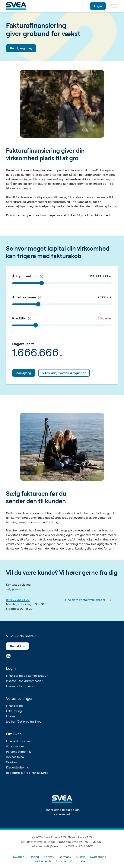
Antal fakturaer (27, 297)
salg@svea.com (17, 589)
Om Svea (14, 734)
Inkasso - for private (20, 686)
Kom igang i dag (21, 48)
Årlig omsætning (28, 276)
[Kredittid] (29, 318)
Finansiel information (21, 741)
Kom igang (24, 373)
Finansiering (14, 706)
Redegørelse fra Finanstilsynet (27, 773)
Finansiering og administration (27, 676)
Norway (49, 857)
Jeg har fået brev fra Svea (24, 721)
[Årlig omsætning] (42, 276)
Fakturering (14, 711)
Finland (34, 857)
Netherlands (43, 861)
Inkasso (11, 716)
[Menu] (114, 6)
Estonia (61, 861)
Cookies (12, 762)
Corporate (78, 861)
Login (98, 6)
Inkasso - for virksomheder (24, 681)
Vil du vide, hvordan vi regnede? (64, 373)
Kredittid (22, 318)
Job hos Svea (15, 757)
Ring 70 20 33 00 (18, 600)
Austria (81, 857)
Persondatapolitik (18, 752)
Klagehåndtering (18, 767)
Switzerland (98, 857)
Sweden (19, 857)
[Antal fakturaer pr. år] (39, 297)
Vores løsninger (19, 698)
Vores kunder (15, 746)
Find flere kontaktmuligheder (88, 600)
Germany (65, 857)
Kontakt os (17, 646)
